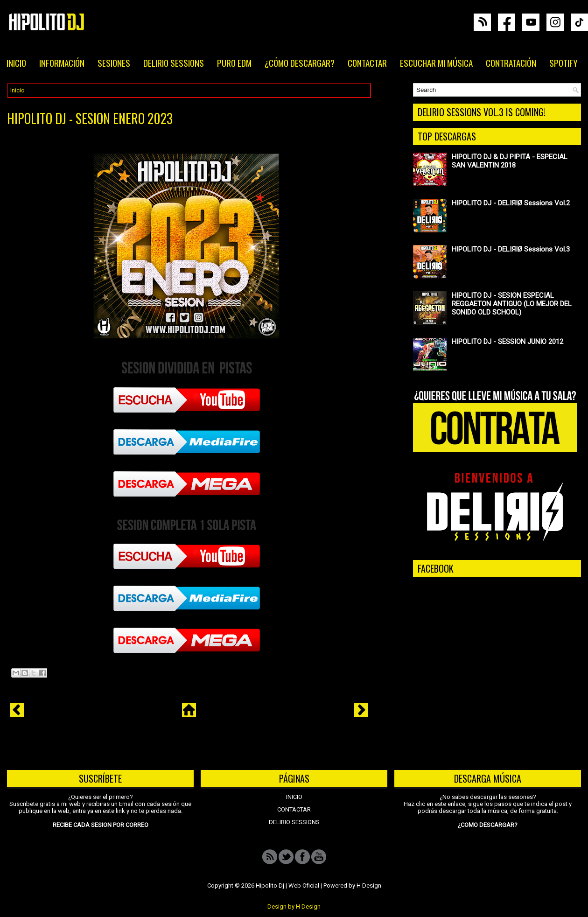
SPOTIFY (563, 63)
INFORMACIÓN (62, 63)
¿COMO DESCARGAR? (488, 825)
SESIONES (114, 63)
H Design (369, 885)
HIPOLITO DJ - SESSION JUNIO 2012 (507, 342)
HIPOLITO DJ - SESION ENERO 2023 (90, 119)
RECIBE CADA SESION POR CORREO (101, 825)
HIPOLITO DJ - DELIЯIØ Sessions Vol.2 (511, 203)
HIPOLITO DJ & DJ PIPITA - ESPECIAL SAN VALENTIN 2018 (510, 161)
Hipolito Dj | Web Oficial (287, 885)
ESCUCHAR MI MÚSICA (436, 63)
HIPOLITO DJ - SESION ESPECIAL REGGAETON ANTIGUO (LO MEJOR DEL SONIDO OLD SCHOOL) (512, 304)
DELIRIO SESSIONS (174, 63)
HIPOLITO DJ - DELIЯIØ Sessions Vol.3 (511, 249)
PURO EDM (234, 63)
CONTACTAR (367, 63)
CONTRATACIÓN (511, 63)
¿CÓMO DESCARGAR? (300, 63)
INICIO (16, 63)
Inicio (17, 90)
